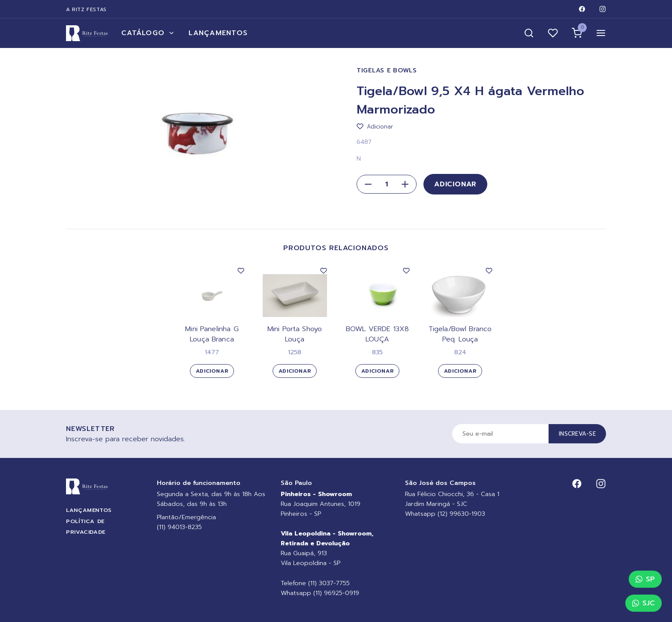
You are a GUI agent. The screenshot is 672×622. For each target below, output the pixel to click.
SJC (643, 603)
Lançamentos (218, 33)
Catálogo (148, 33)
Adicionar (455, 184)
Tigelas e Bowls (387, 70)
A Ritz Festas (86, 9)
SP (645, 579)
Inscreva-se (577, 434)
